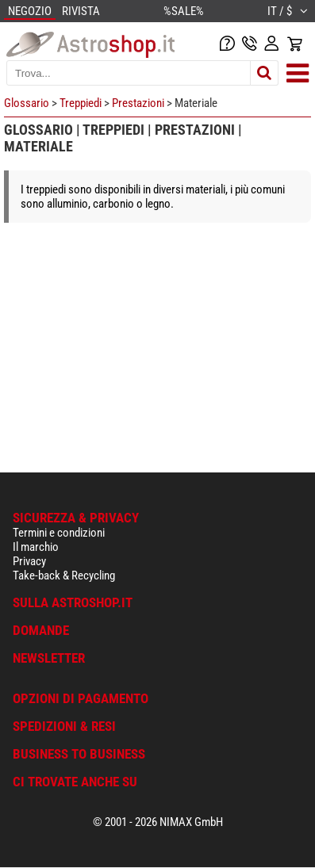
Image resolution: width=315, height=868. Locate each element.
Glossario (27, 103)
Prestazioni (138, 103)
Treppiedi (81, 103)
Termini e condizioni (59, 533)
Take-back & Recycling (64, 575)
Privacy (29, 561)
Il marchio (36, 547)
